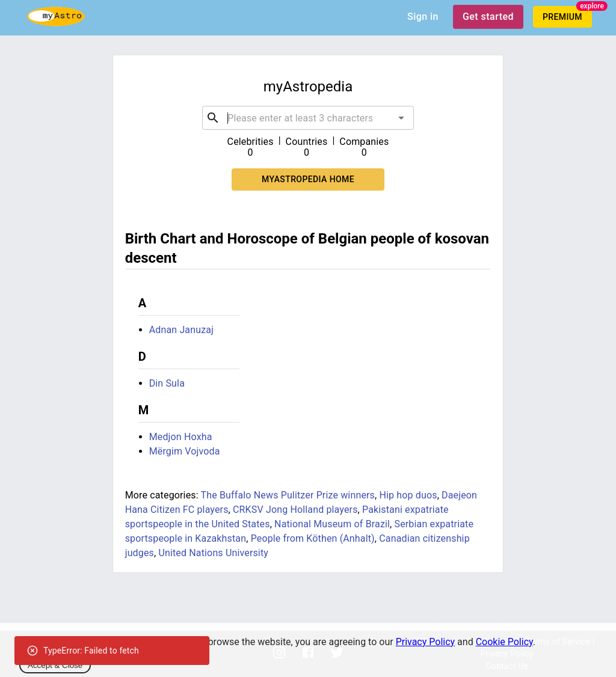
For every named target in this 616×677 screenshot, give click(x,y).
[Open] (401, 118)
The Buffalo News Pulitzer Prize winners (288, 495)
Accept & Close (55, 665)
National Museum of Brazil (332, 524)
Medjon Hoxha (181, 437)
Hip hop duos (408, 495)
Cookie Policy (504, 642)
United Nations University (213, 553)
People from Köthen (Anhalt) (313, 538)
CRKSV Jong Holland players (295, 510)
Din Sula (167, 383)
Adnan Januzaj (181, 330)
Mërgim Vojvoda (185, 451)
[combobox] (308, 118)
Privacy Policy (426, 642)
